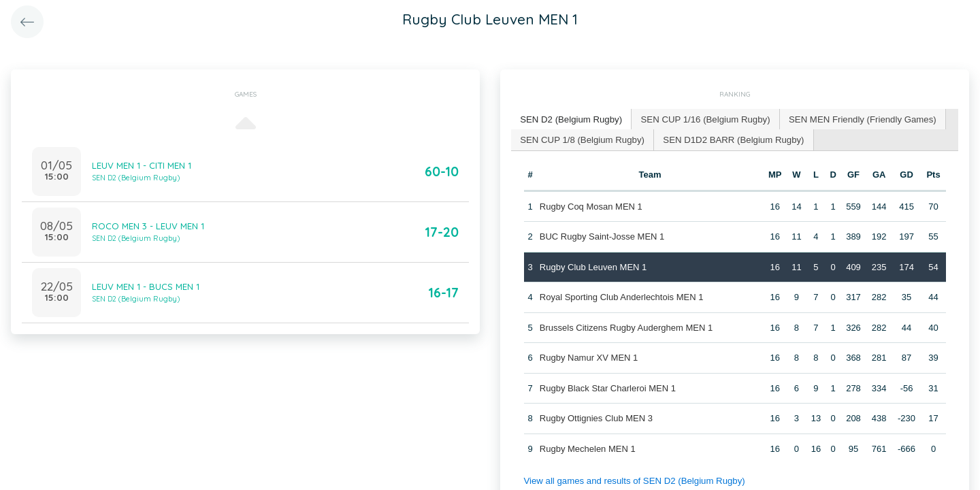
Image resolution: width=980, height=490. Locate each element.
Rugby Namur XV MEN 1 (589, 357)
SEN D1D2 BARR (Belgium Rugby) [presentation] (730, 138)
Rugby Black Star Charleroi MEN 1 (608, 387)
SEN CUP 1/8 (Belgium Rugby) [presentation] (581, 138)
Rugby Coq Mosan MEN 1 (591, 205)
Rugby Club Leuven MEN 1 (593, 266)
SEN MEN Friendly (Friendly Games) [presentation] (856, 119)
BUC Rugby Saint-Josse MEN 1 (602, 236)
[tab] (570, 119)
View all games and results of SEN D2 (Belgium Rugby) (632, 480)
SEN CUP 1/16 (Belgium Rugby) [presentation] (702, 119)
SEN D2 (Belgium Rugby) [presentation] (570, 119)
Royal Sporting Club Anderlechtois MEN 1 (622, 296)
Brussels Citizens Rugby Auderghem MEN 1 (626, 326)
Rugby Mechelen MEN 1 (588, 447)
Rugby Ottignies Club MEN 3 (596, 418)
